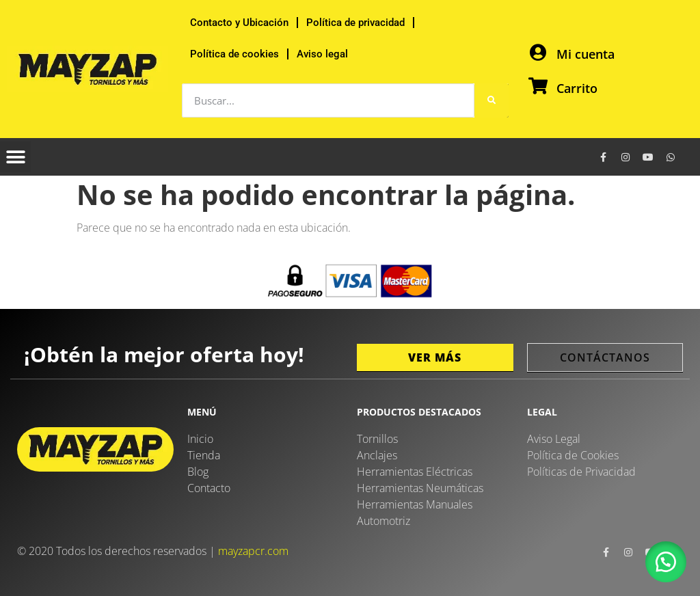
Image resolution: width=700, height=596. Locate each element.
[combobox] (328, 100)
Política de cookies (234, 54)
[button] (15, 157)
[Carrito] (538, 86)
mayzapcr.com (253, 551)
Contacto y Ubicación (239, 23)
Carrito (577, 88)
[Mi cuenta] (538, 52)
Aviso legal (322, 54)
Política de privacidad (355, 23)
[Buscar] (492, 100)
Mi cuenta (585, 54)
